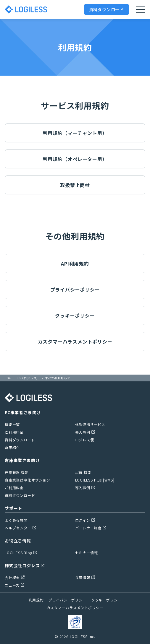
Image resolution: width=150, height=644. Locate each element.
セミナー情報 (87, 553)
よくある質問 (16, 520)
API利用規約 (75, 264)
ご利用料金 (14, 432)
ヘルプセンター (20, 528)
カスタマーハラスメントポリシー (75, 341)
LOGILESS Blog (21, 553)
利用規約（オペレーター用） (75, 159)
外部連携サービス (90, 424)
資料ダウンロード (107, 9)
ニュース (14, 585)
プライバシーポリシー (75, 290)
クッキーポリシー (75, 316)
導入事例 (85, 432)
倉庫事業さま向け (22, 460)
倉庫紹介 (12, 447)
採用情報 (85, 577)
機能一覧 (12, 424)
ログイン (85, 520)
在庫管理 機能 (17, 472)
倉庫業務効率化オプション (28, 480)
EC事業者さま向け (23, 412)
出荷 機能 (83, 472)
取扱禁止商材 (75, 185)
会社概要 (15, 577)
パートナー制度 (91, 528)
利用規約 (36, 600)
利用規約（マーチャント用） (75, 133)
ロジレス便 (85, 440)
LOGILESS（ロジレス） (22, 378)
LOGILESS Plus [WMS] (95, 480)
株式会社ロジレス (25, 565)
